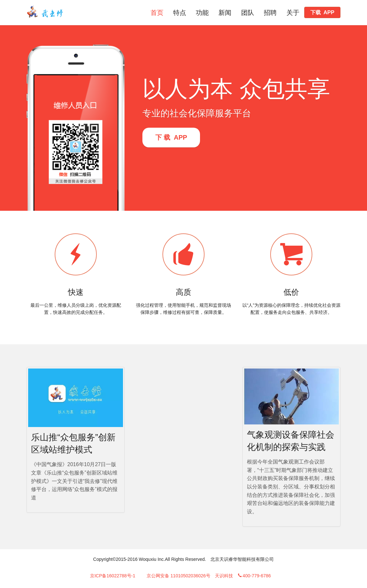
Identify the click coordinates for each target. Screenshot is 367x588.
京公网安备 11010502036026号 (178, 576)
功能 (202, 13)
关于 (293, 13)
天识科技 (224, 576)
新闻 (225, 13)
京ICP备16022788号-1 (113, 576)
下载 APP (322, 12)
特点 (180, 13)
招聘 (270, 13)
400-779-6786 (254, 576)
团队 (248, 13)
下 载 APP (171, 137)
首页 (157, 13)
